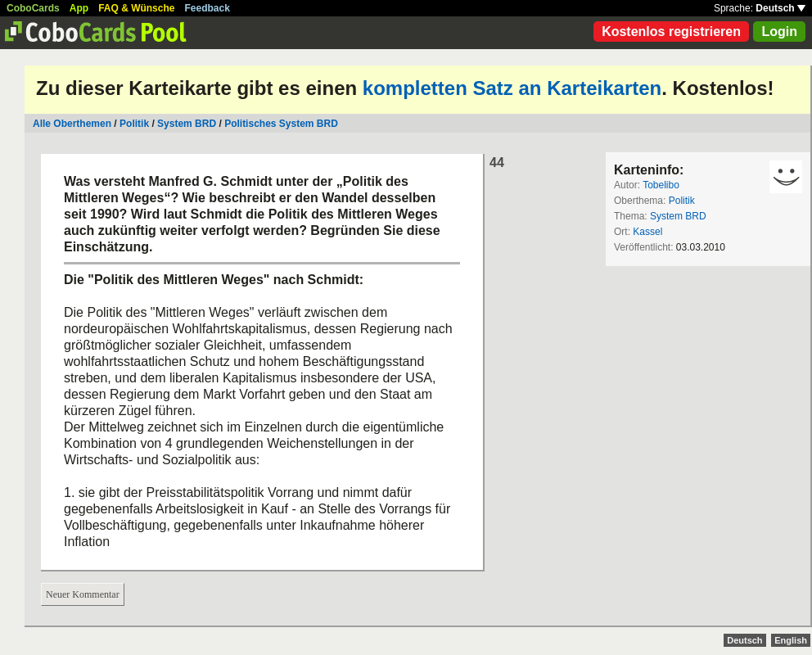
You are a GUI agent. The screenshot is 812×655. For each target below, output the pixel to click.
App (79, 8)
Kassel (647, 232)
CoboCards (33, 8)
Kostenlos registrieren (671, 32)
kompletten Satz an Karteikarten (512, 88)
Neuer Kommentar (83, 594)
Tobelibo (661, 185)
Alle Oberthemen (72, 124)
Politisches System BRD (281, 124)
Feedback (208, 8)
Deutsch (780, 8)
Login (779, 32)
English (791, 640)
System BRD (187, 124)
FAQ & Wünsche (136, 8)
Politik (134, 124)
